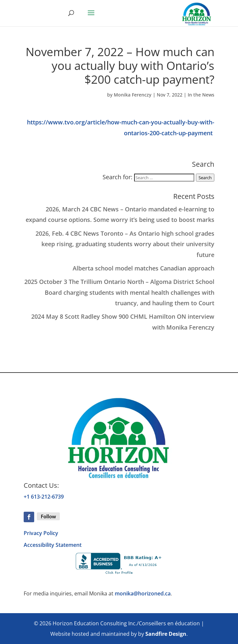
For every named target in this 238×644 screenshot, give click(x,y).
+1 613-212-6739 (44, 497)
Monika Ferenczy (133, 95)
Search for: (118, 177)
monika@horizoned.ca (143, 593)
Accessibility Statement (53, 545)
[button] (91, 17)
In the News (201, 95)
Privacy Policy (41, 533)
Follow (48, 516)
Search (205, 178)
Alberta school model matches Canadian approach (143, 268)
